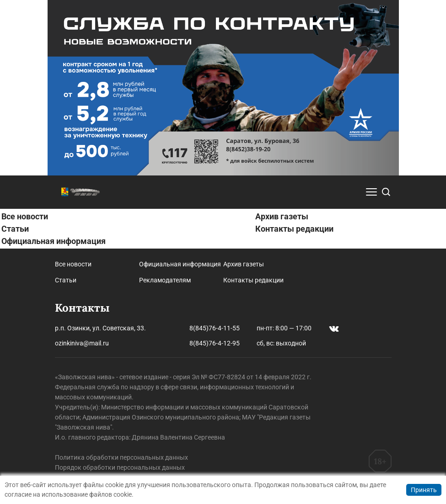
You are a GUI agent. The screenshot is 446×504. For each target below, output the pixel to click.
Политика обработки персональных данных (121, 457)
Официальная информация (54, 241)
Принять (424, 490)
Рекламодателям (165, 280)
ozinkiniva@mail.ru (82, 343)
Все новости (25, 216)
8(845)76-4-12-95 (215, 343)
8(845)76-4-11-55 (215, 328)
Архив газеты (282, 216)
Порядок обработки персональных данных (120, 467)
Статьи (15, 229)
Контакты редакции (294, 229)
